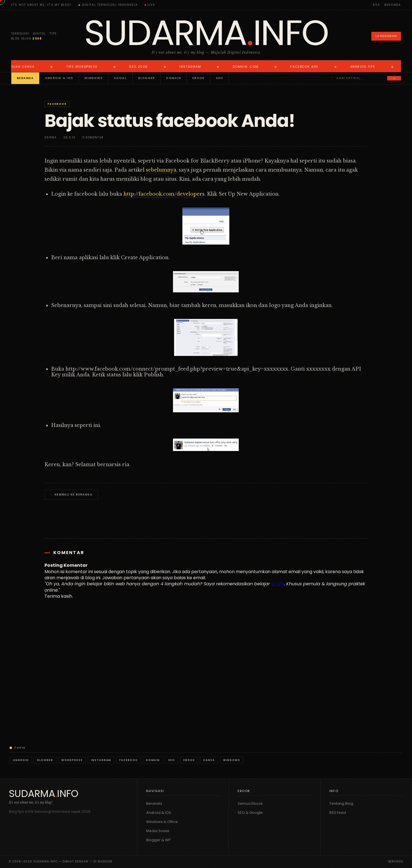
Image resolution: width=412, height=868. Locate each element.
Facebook (57, 104)
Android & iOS (59, 78)
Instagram (101, 760)
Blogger (147, 78)
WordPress (72, 760)
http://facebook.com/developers (164, 194)
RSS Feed (338, 813)
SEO (219, 78)
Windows (93, 78)
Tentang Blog (341, 803)
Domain (174, 78)
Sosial (120, 78)
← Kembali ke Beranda (71, 495)
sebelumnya (161, 170)
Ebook (198, 78)
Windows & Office (162, 822)
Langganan (386, 36)
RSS (376, 5)
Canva (209, 760)
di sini (278, 584)
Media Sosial (158, 831)
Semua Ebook (250, 803)
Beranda (393, 5)
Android (21, 760)
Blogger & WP (158, 840)
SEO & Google (250, 813)
